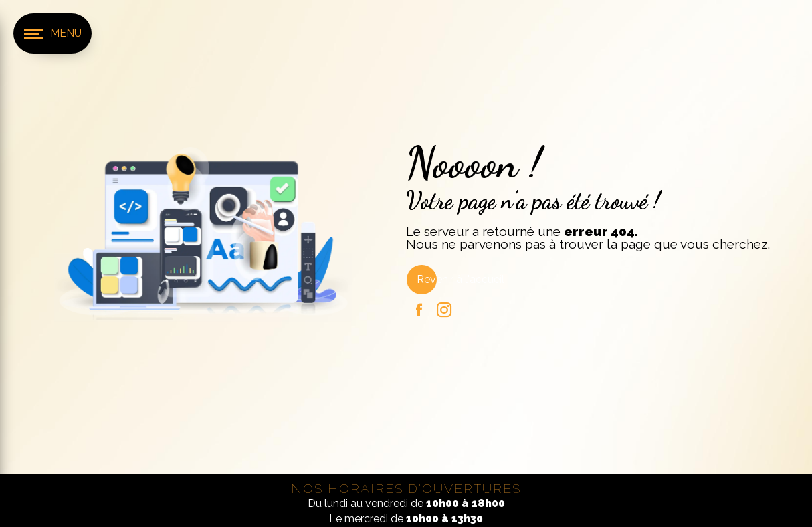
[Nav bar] (53, 33)
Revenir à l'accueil (461, 279)
